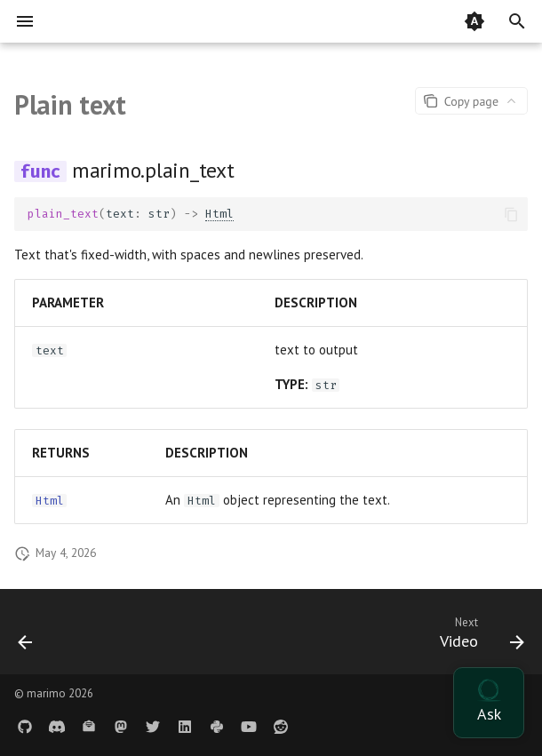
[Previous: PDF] (27, 637)
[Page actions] (471, 101)
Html (219, 214)
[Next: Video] (478, 637)
